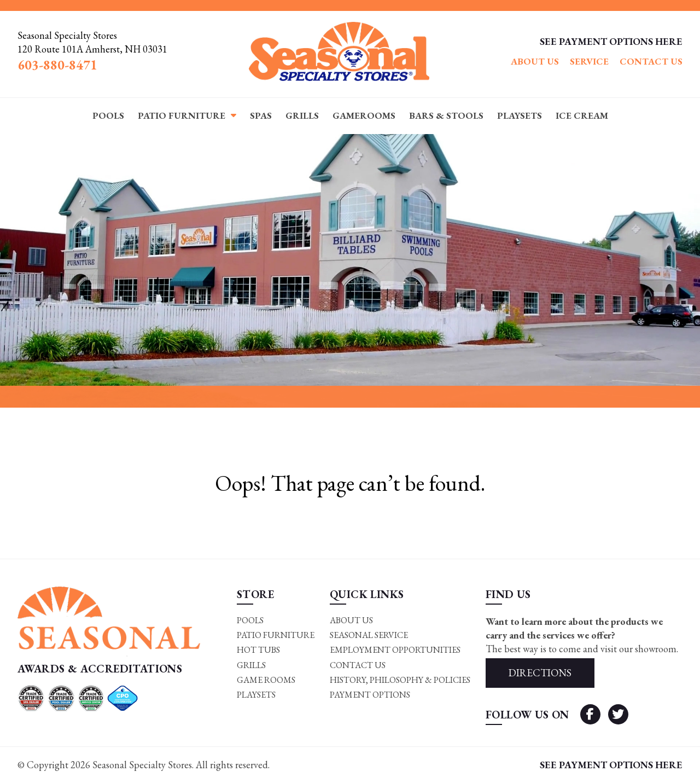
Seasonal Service (369, 635)
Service (589, 61)
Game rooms (266, 680)
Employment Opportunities (395, 650)
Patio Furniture (182, 115)
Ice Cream (582, 115)
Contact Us (651, 61)
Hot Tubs (258, 650)
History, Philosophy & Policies (400, 680)
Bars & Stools (446, 115)
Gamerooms (364, 115)
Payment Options (370, 695)
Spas (261, 115)
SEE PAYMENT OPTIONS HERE (611, 41)
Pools (108, 115)
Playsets (520, 115)
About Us (535, 61)
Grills (302, 115)
